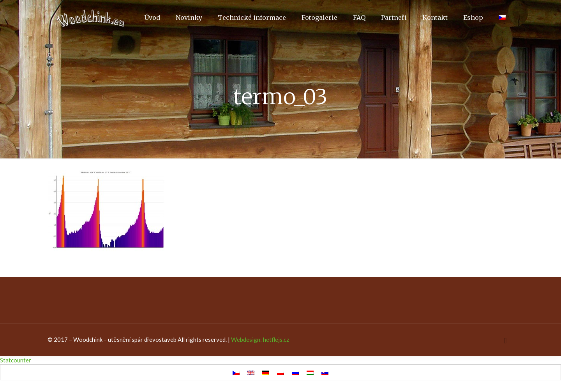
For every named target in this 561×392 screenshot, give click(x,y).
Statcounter (16, 360)
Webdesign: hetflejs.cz (260, 339)
